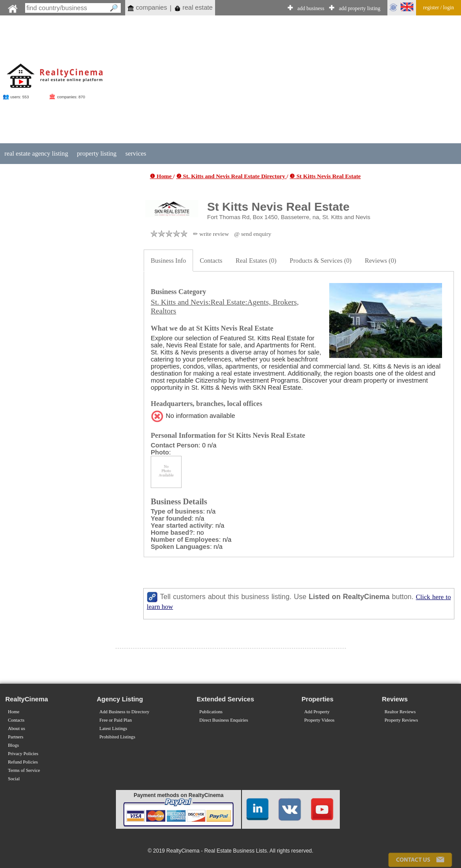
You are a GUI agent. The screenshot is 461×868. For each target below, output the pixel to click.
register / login (439, 7)
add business (311, 8)
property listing (97, 153)
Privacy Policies (23, 754)
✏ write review (211, 234)
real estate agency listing (36, 153)
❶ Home (162, 176)
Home (14, 712)
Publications (211, 712)
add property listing (360, 8)
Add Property (317, 712)
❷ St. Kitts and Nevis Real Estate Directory (232, 176)
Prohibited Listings (117, 737)
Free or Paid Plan (115, 720)
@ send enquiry (253, 234)
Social (14, 779)
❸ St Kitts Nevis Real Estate (325, 176)
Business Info (168, 261)
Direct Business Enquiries (224, 720)
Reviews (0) (381, 261)
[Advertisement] (275, 80)
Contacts (211, 261)
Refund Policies (23, 762)
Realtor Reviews (400, 712)
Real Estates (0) (256, 261)
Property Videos (319, 720)
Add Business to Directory (124, 712)
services (136, 153)
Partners (16, 737)
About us (17, 728)
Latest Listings (113, 728)
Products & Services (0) (320, 261)
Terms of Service (24, 770)
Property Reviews (401, 720)
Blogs (13, 745)
